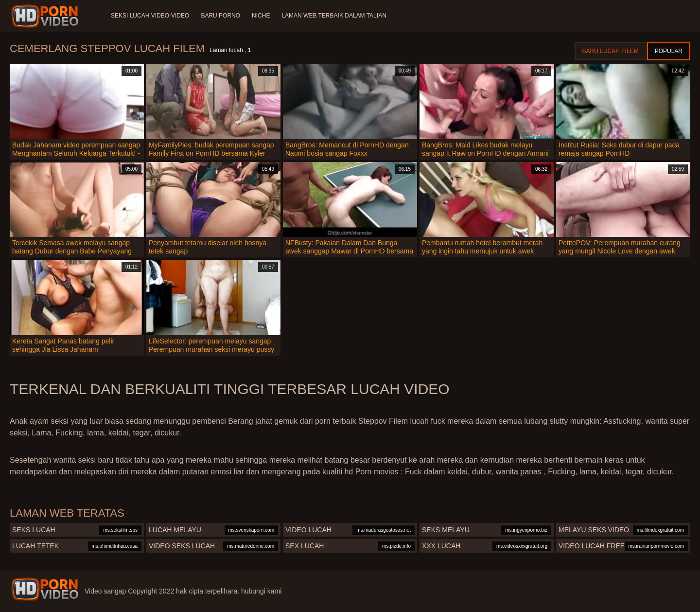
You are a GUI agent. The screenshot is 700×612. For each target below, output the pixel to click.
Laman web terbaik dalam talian (334, 16)
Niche (261, 16)
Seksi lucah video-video (150, 16)
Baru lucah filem (611, 51)
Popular (669, 51)
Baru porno (220, 16)
